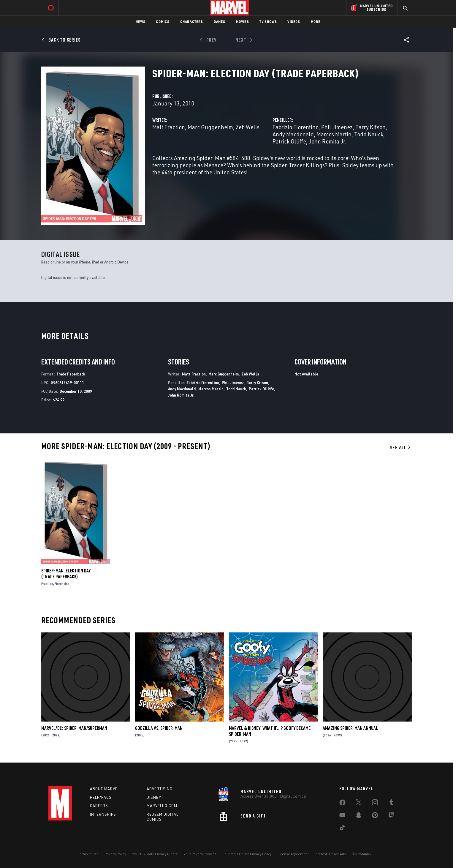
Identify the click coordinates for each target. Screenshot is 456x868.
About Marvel (105, 789)
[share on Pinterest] (375, 816)
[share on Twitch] (391, 816)
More (316, 22)
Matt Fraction (169, 127)
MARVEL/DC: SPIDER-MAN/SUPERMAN (74, 728)
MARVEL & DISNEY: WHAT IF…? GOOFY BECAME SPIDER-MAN (270, 731)
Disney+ (155, 797)
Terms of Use (88, 854)
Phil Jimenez (337, 127)
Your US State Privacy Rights (155, 854)
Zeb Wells (248, 127)
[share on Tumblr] (391, 804)
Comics (163, 22)
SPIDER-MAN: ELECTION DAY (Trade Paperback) (66, 574)
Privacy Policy (115, 854)
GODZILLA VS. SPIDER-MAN (159, 728)
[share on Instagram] (375, 804)
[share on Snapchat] (359, 816)
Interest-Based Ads (330, 854)
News (141, 22)
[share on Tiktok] (342, 829)
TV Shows (268, 22)
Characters (192, 22)
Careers (99, 806)
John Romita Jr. (328, 141)
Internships (103, 814)
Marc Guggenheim (210, 127)
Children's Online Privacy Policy (247, 854)
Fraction (47, 584)
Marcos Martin (334, 134)
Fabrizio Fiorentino (296, 127)
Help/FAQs (101, 797)
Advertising (160, 789)
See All (401, 447)
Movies (242, 22)
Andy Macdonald (293, 134)
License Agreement (293, 854)
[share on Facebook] (342, 804)
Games (220, 22)
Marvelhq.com (162, 806)
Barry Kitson (370, 127)
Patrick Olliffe (289, 141)
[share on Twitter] (359, 804)
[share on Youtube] (342, 816)
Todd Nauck (369, 134)
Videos (294, 22)
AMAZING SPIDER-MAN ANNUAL (350, 728)
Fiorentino (62, 584)
